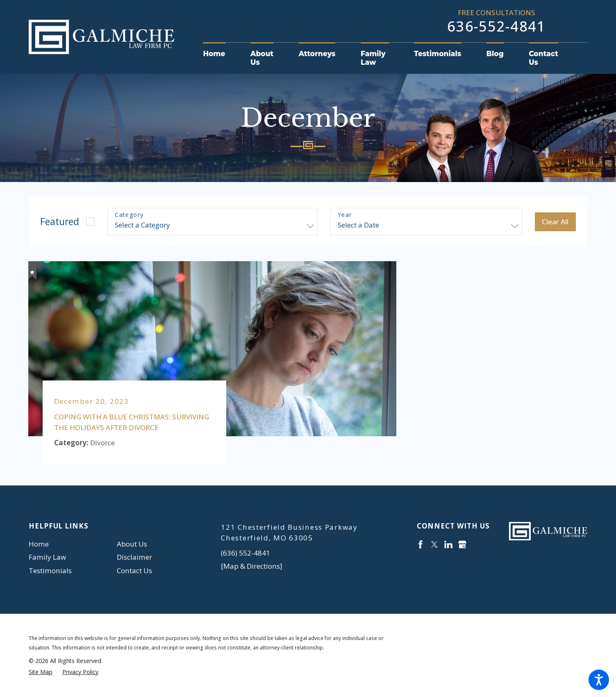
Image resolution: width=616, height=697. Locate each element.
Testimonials (50, 571)
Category (129, 215)
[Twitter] (434, 544)
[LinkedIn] (448, 544)
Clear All (555, 222)
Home (39, 544)
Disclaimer (134, 557)
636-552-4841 (497, 26)
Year (345, 215)
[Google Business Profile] (462, 544)
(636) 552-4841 (245, 553)
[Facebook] (421, 544)
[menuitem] (220, 54)
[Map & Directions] (252, 566)
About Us (132, 544)
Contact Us (134, 571)
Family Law (47, 557)
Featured (60, 222)
